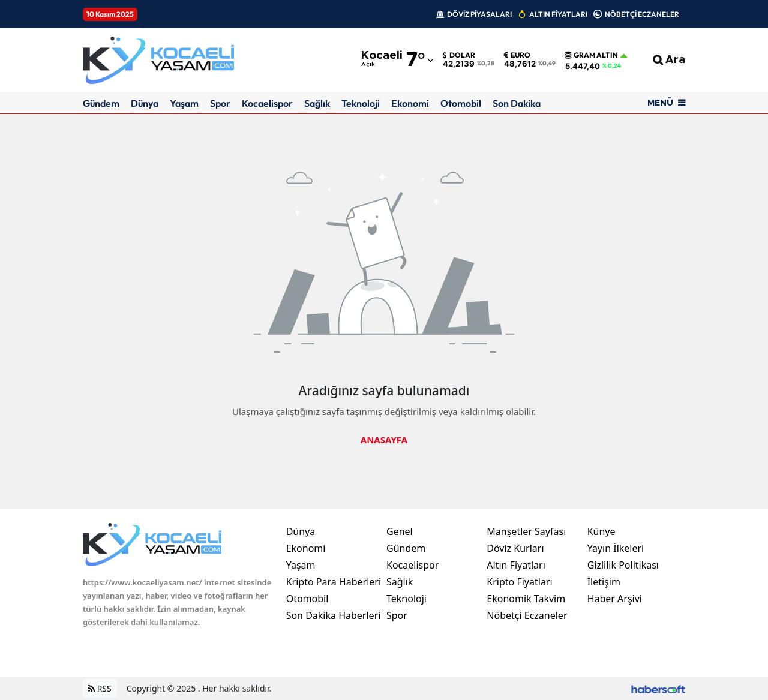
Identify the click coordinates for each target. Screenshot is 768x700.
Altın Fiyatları (516, 565)
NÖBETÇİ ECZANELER (642, 14)
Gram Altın (592, 55)
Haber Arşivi (615, 599)
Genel (400, 531)
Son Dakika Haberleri (334, 615)
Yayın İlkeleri (616, 548)
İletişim (604, 582)
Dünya (145, 103)
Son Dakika (517, 103)
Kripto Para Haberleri (334, 582)
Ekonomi (410, 103)
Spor (220, 103)
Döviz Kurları (515, 548)
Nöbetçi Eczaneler (527, 615)
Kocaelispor (267, 103)
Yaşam (184, 103)
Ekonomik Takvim (526, 599)
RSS (100, 688)
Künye (601, 531)
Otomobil (461, 103)
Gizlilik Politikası (623, 565)
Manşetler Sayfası (526, 531)
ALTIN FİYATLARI (558, 14)
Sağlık (317, 103)
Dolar (459, 55)
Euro (517, 55)
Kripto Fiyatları (519, 582)
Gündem (101, 103)
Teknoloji (361, 103)
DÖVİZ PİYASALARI (479, 14)
